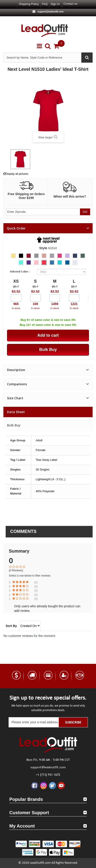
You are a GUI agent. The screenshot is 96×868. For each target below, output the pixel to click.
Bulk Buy (14, 425)
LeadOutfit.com (40, 863)
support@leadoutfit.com (50, 12)
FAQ (45, 4)
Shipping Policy (29, 4)
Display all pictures (16, 174)
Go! (85, 212)
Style (43, 248)
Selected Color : (21, 271)
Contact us (70, 4)
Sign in (55, 4)
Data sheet (16, 412)
